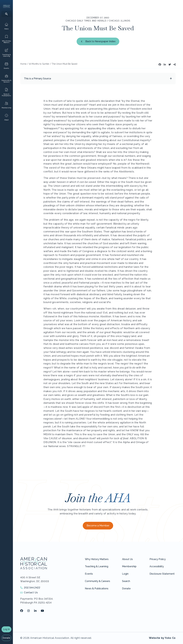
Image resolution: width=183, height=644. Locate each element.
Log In (6, 629)
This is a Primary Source (38, 79)
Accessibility (157, 566)
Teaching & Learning (97, 566)
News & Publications (97, 589)
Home (23, 64)
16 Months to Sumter (39, 64)
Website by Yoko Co (162, 638)
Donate (7, 638)
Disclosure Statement (162, 574)
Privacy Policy (158, 559)
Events (89, 574)
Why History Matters (97, 559)
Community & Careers (97, 581)
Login (125, 574)
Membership (129, 566)
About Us (127, 559)
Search (126, 581)
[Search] (6, 14)
